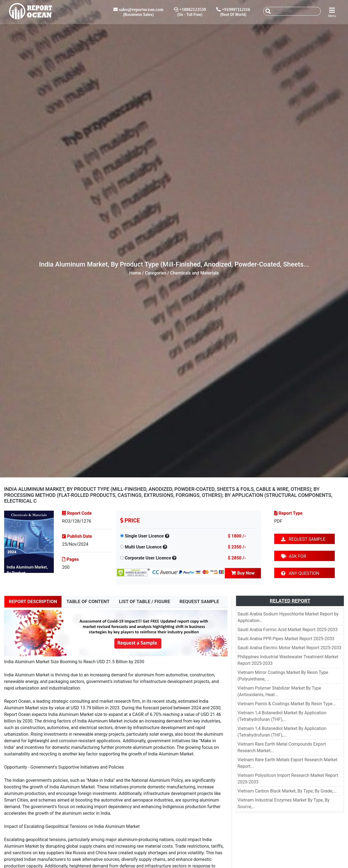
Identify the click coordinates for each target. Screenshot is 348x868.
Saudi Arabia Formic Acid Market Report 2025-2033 (287, 630)
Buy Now (243, 573)
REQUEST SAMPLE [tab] (199, 601)
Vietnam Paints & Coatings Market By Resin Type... (287, 704)
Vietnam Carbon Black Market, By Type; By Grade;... (287, 791)
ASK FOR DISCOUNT (294, 557)
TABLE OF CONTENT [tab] (88, 601)
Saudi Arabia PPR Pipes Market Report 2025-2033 (286, 639)
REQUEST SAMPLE (303, 539)
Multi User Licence (143, 547)
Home (135, 273)
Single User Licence (144, 536)
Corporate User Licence (148, 558)
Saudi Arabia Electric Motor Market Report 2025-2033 (289, 648)
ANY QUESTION (300, 573)
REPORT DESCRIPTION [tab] (33, 601)
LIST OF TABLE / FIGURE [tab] (144, 601)
